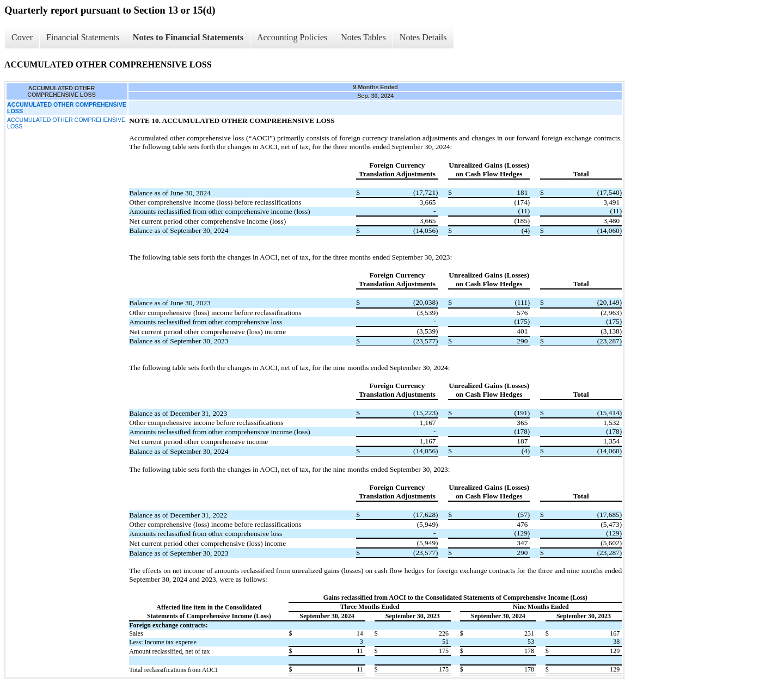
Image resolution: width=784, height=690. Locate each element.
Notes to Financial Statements (188, 37)
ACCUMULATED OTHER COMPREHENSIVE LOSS (66, 123)
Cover (22, 37)
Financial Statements (83, 37)
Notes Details (423, 37)
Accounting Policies (292, 37)
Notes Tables (363, 37)
